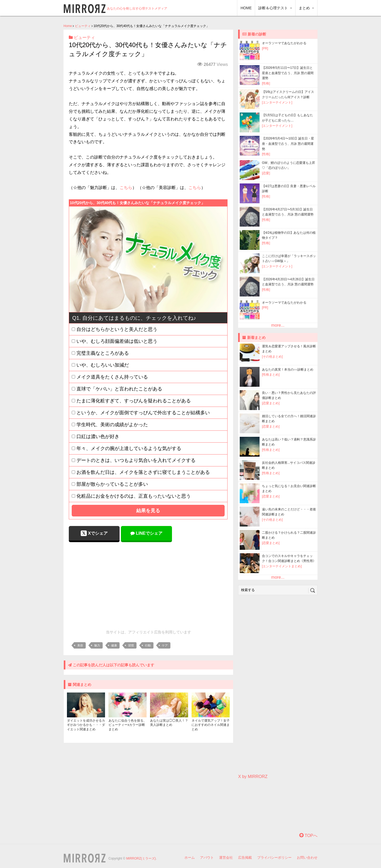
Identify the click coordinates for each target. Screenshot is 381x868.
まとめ (306, 8)
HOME (246, 8)
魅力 (97, 645)
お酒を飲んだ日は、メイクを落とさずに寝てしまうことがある (143, 472)
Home (68, 26)
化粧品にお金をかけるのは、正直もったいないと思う (134, 496)
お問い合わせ (307, 858)
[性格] (266, 83)
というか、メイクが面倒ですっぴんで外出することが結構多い (143, 413)
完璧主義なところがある (103, 353)
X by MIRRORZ (253, 777)
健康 (114, 645)
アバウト (207, 858)
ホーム (190, 858)
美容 (80, 645)
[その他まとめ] (272, 357)
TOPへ (308, 836)
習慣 (131, 645)
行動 (148, 645)
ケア (165, 645)
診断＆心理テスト (275, 8)
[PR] (265, 48)
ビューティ (83, 26)
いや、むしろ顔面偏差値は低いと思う (117, 341)
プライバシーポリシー (274, 858)
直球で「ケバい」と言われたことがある (119, 389)
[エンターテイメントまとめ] (282, 566)
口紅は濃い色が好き (98, 437)
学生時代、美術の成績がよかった (112, 425)
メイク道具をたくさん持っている (112, 377)
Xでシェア (94, 533)
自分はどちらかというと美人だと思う (117, 329)
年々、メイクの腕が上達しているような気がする (129, 448)
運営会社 (226, 858)
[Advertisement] (148, 584)
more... (278, 325)
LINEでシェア (146, 533)
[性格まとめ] (271, 375)
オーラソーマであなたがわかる (284, 43)
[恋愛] (266, 173)
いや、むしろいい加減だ (103, 365)
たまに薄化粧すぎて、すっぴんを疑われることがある (134, 401)
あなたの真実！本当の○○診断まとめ (288, 370)
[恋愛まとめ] (271, 403)
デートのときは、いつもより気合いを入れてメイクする (136, 460)
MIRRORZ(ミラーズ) (141, 858)
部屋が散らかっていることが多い (112, 484)
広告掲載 (245, 858)
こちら (126, 188)
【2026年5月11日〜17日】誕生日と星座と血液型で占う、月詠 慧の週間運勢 (288, 73)
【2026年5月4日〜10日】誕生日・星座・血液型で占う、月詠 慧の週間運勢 (288, 144)
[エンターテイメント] (277, 102)
